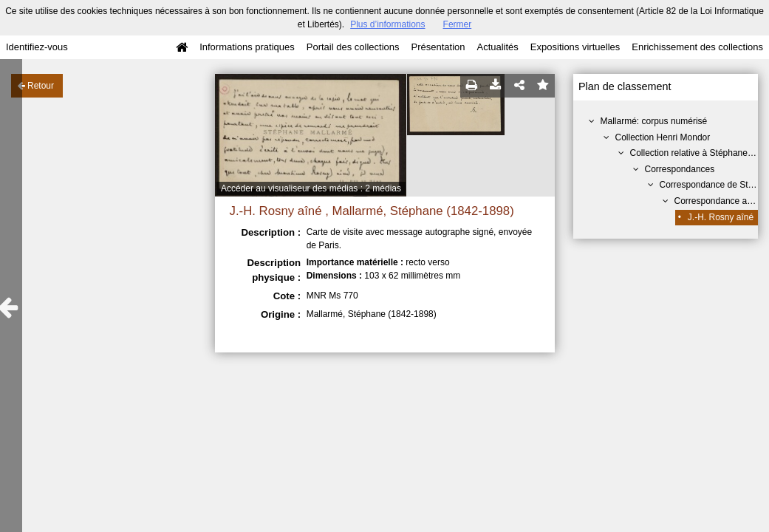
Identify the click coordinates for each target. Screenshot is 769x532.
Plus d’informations (387, 24)
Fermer (458, 24)
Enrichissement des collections (697, 47)
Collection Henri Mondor (663, 137)
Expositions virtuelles (575, 47)
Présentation (438, 47)
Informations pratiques (247, 47)
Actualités (497, 47)
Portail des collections (353, 47)
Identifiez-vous (37, 47)
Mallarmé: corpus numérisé (654, 121)
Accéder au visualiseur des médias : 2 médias (311, 188)
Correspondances (680, 169)
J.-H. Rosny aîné (721, 217)
